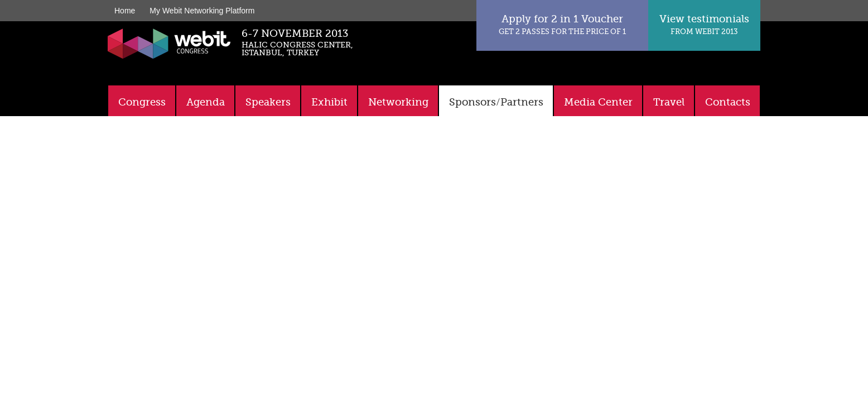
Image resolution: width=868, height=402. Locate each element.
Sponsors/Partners (496, 102)
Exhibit (329, 102)
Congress (142, 102)
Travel (669, 102)
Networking (398, 102)
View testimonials (704, 24)
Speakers (268, 102)
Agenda (206, 102)
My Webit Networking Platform (202, 11)
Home (125, 11)
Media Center (598, 102)
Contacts (728, 102)
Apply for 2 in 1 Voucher (562, 24)
